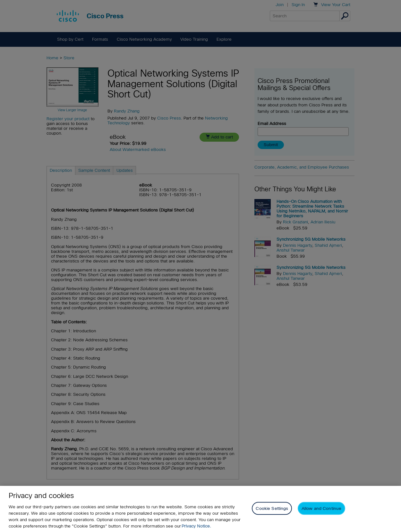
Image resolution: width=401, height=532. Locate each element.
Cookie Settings (272, 508)
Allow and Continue (321, 508)
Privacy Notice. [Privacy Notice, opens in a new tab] (196, 526)
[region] (200, 509)
